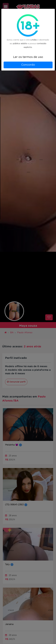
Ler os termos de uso (28, 57)
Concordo (28, 65)
